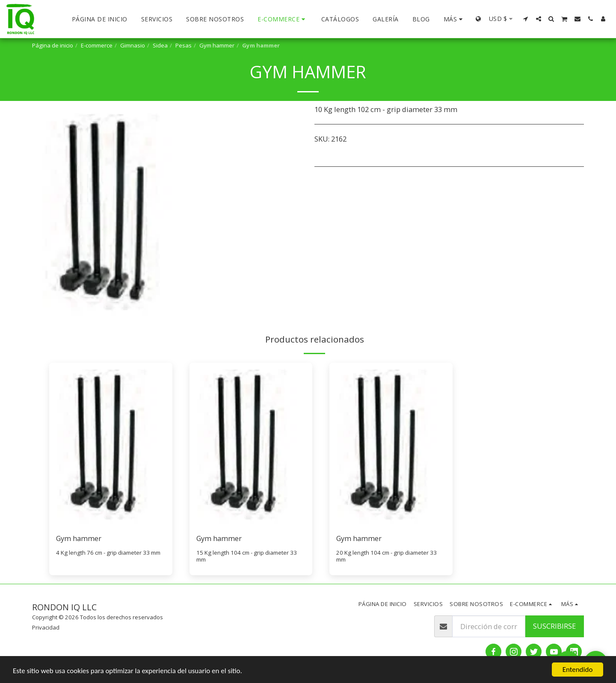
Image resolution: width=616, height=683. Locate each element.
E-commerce (97, 45)
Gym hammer (217, 45)
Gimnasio (133, 45)
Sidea (160, 45)
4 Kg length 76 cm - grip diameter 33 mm (108, 553)
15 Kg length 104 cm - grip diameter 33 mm (247, 556)
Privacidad (46, 627)
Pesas (184, 45)
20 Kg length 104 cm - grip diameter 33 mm (386, 556)
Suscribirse (554, 626)
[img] (111, 445)
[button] (526, 19)
